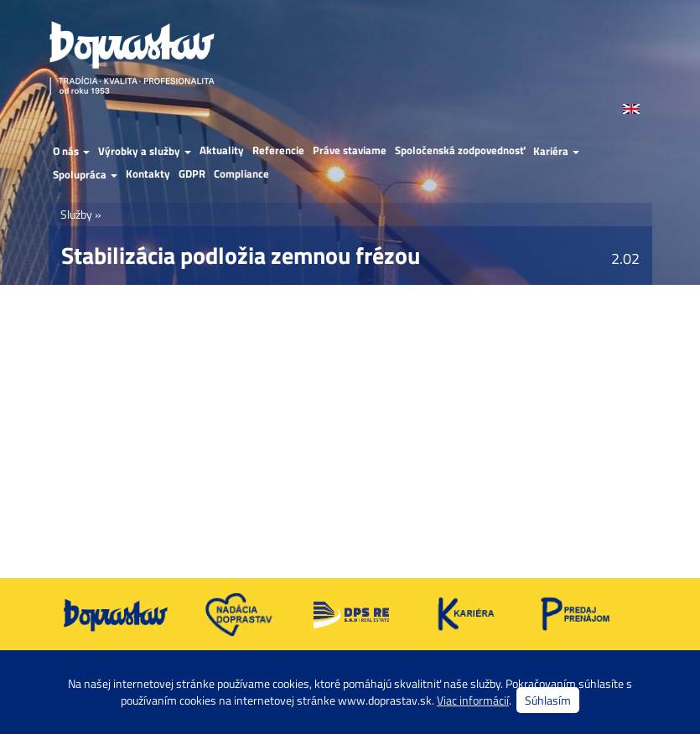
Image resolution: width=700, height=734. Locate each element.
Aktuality (222, 150)
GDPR (192, 174)
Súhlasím (548, 700)
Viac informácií (473, 700)
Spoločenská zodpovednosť (460, 150)
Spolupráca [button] (85, 174)
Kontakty (148, 174)
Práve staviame (350, 150)
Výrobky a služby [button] (145, 151)
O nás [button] (71, 151)
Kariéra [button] (556, 151)
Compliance (241, 174)
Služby (76, 214)
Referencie (278, 150)
